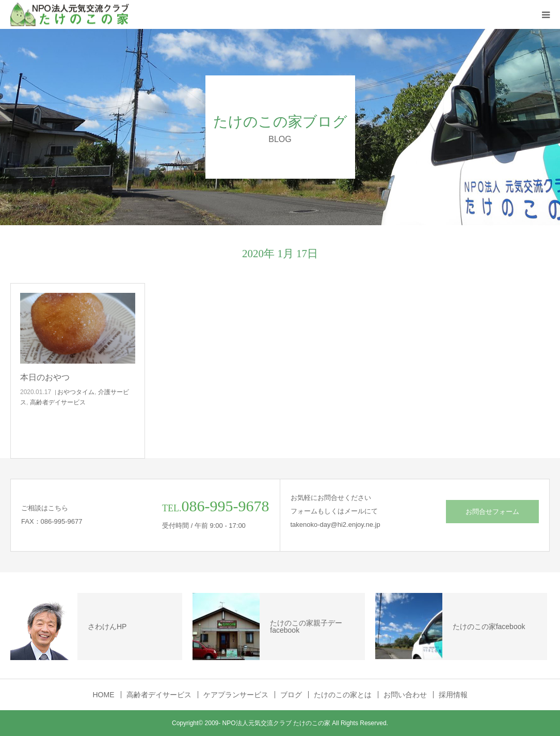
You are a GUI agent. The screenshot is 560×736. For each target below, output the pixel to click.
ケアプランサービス (236, 695)
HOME (104, 695)
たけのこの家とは (343, 695)
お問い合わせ (405, 695)
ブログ (291, 695)
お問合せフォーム (492, 512)
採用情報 (453, 695)
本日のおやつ (45, 377)
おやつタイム (76, 392)
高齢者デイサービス (58, 402)
